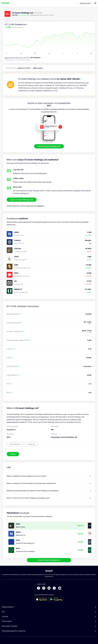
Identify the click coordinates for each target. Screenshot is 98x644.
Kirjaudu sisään (85, 3)
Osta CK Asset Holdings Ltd (49, 146)
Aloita (13, 454)
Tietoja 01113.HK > (24, 68)
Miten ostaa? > (38, 68)
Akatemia (40, 206)
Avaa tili (7, 58)
